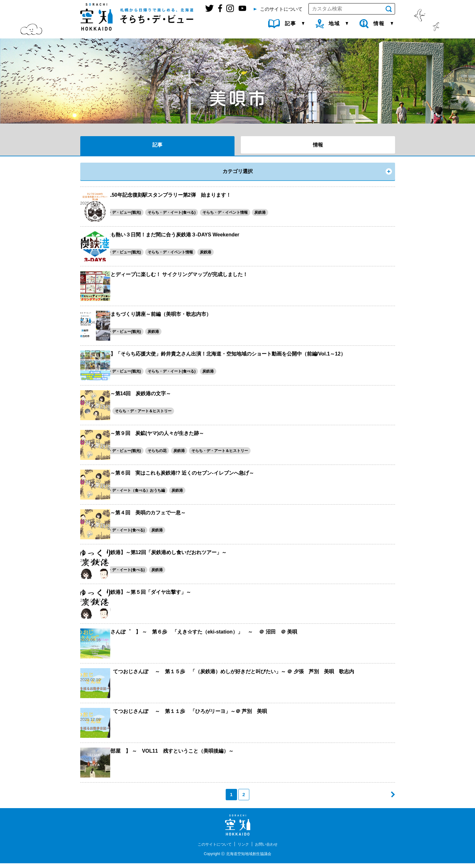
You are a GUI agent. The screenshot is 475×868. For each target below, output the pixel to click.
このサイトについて (212, 849)
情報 (318, 145)
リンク (244, 849)
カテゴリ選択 (238, 171)
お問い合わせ (270, 849)
